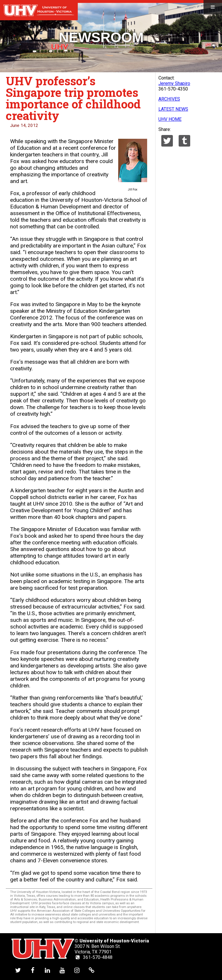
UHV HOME (170, 119)
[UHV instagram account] (77, 970)
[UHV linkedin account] (47, 970)
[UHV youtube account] (62, 970)
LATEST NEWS (173, 109)
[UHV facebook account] (33, 970)
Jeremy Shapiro (174, 83)
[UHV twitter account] (18, 970)
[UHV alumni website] (92, 970)
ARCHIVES (169, 99)
